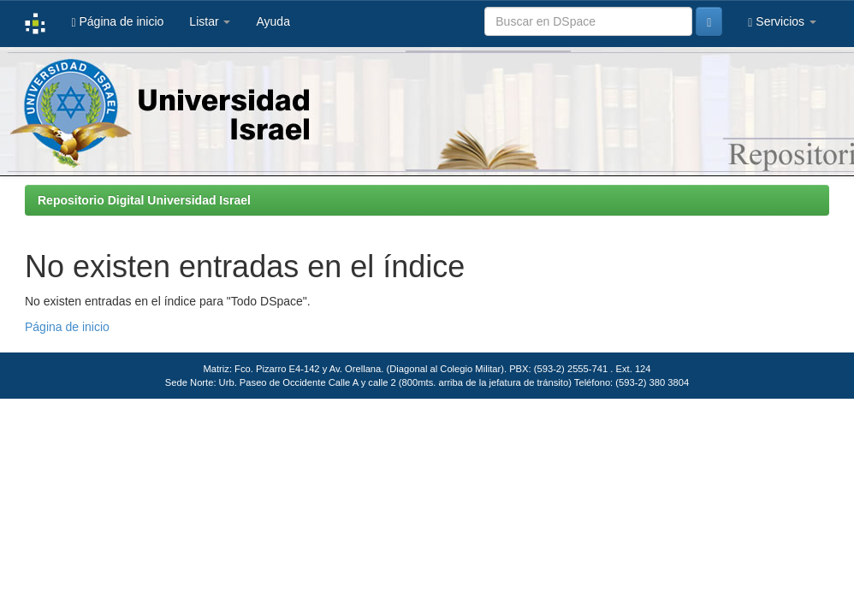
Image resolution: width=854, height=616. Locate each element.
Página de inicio (117, 22)
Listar (210, 21)
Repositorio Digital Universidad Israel (144, 200)
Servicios (782, 22)
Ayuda (273, 21)
